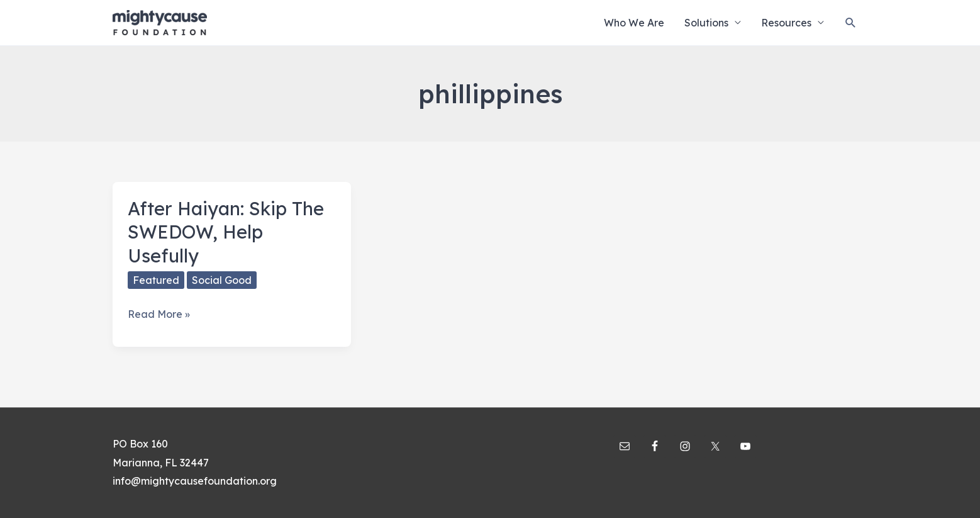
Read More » (159, 315)
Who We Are (634, 23)
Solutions (706, 23)
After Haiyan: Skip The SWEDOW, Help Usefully (226, 232)
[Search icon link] (851, 23)
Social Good (222, 280)
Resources (786, 23)
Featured (156, 280)
